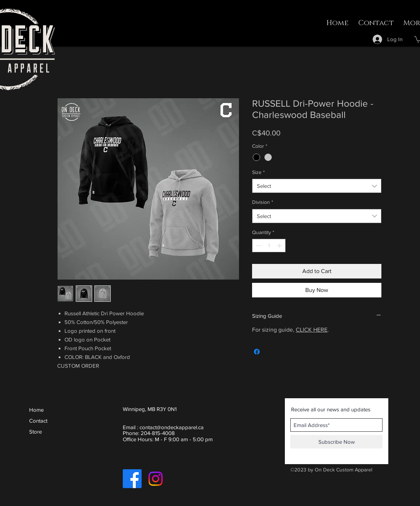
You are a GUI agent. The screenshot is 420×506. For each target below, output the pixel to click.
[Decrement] (258, 246)
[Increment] (280, 246)
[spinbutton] (269, 246)
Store (36, 432)
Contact (38, 421)
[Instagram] (156, 479)
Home (36, 410)
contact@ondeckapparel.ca (172, 427)
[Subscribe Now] (336, 442)
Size (258, 172)
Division (263, 202)
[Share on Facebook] (257, 352)
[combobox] (317, 186)
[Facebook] (132, 479)
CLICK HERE (312, 330)
